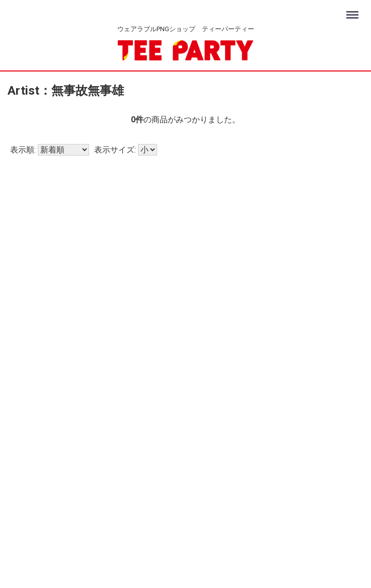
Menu (354, 10)
